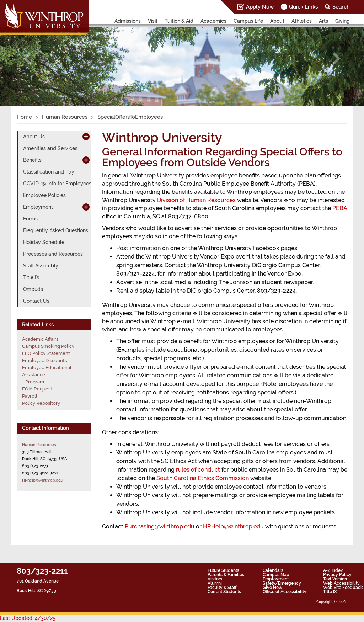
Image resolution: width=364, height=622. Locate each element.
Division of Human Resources (196, 200)
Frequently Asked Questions (56, 230)
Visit (153, 21)
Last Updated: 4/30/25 (28, 618)
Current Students (224, 592)
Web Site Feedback (343, 588)
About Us (34, 137)
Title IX (31, 277)
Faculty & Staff (222, 588)
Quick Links (303, 7)
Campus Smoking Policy (48, 346)
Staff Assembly (41, 266)
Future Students (223, 570)
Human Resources (65, 117)
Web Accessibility (341, 583)
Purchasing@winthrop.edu (160, 527)
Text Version (335, 579)
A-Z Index (333, 570)
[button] (27, 59)
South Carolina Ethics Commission (203, 478)
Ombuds (33, 289)
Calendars (273, 570)
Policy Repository (41, 403)
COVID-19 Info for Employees (57, 184)
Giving (342, 21)
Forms (30, 219)
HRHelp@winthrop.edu (233, 527)
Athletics (302, 21)
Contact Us (36, 301)
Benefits (32, 160)
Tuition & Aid (179, 21)
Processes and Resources (53, 254)
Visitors (215, 579)
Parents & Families (226, 575)
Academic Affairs (40, 339)
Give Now (272, 588)
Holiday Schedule (44, 242)
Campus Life (248, 21)
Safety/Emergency (282, 583)
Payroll (30, 396)
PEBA (340, 208)
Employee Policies (44, 195)
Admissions (128, 21)
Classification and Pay (49, 172)
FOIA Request (37, 389)
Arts (323, 21)
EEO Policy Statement (46, 353)
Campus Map (276, 575)
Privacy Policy (337, 575)
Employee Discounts (44, 360)
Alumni (215, 583)
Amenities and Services (50, 148)
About (277, 21)
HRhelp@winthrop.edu (43, 480)
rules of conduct (198, 470)
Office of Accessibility (285, 592)
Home (24, 117)
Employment (38, 207)
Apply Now (260, 7)
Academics (213, 21)
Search (341, 7)
